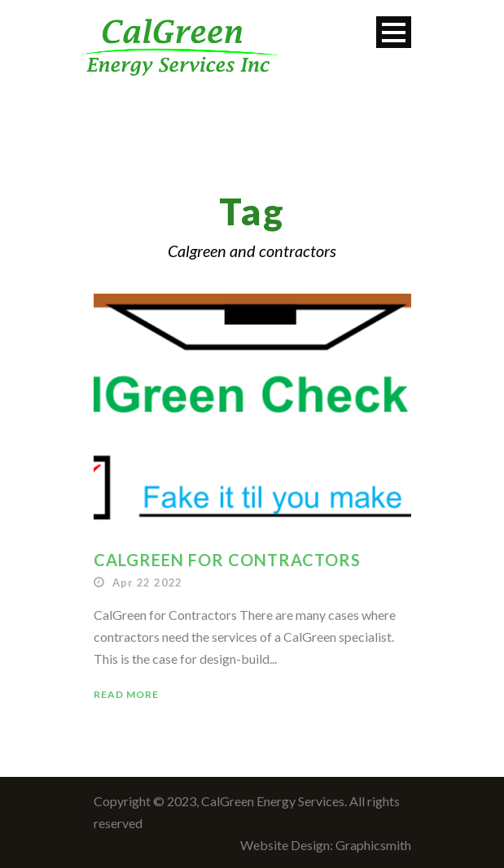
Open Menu (394, 32)
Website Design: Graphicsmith (326, 845)
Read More (126, 694)
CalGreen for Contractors (227, 560)
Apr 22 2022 (147, 582)
